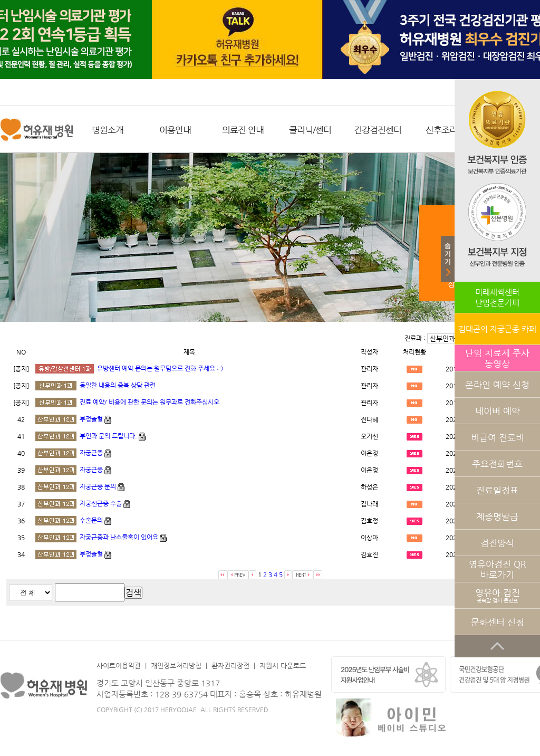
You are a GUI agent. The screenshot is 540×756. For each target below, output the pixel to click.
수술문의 (91, 520)
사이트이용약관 (119, 666)
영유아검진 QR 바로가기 (498, 569)
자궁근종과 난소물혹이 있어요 (119, 537)
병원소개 (108, 130)
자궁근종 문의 (99, 486)
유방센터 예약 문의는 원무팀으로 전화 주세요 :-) (160, 368)
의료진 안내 (243, 130)
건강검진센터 (378, 130)
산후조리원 (445, 130)
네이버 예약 (498, 411)
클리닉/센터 (310, 130)
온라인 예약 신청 (497, 385)
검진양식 (497, 543)
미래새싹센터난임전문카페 (497, 297)
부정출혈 (91, 419)
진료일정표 (497, 490)
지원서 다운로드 (283, 666)
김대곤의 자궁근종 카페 (497, 329)
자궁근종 (91, 453)
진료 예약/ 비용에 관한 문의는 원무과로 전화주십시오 (150, 402)
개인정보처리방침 (176, 666)
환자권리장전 (230, 666)
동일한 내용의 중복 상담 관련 (118, 385)
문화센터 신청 (498, 622)
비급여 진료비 (498, 437)
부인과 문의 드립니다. (108, 436)
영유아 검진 (498, 595)
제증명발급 (497, 516)
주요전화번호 (497, 464)
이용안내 (175, 130)
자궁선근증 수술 (101, 503)
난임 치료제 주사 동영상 (497, 358)
